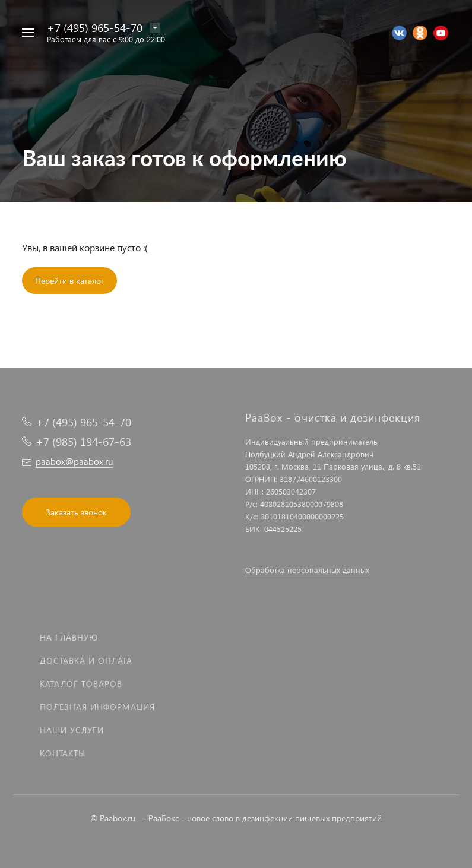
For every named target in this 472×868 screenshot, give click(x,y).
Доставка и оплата (86, 660)
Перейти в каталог (69, 281)
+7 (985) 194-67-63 (83, 441)
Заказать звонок (76, 512)
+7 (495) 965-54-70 (95, 28)
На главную (69, 637)
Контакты (63, 753)
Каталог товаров (81, 684)
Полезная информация (97, 707)
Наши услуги (72, 730)
